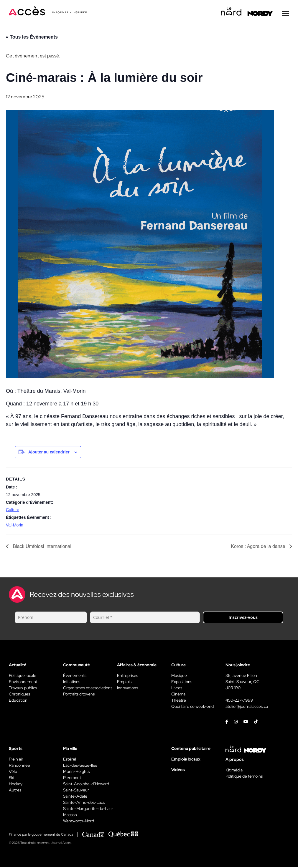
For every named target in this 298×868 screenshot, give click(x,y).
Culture (13, 511)
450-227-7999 (239, 701)
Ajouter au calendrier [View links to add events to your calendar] (49, 453)
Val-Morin (15, 526)
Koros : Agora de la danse (259, 547)
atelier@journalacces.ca (247, 707)
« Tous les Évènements (32, 38)
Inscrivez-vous (243, 618)
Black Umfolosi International (41, 547)
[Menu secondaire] (286, 14)
